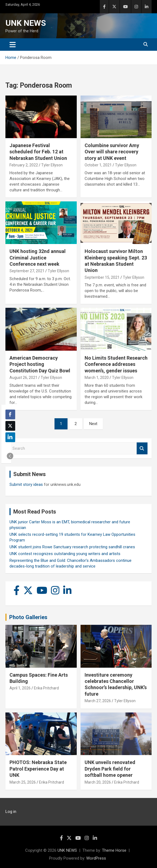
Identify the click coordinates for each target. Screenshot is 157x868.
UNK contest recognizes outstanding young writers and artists (65, 554)
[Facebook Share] (10, 414)
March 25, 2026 (23, 782)
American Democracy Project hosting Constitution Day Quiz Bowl (40, 364)
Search (142, 449)
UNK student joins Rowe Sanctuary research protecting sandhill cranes (72, 547)
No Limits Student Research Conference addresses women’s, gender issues (116, 364)
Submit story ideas (26, 484)
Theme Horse (114, 850)
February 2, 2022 (24, 165)
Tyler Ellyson (52, 165)
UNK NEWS (26, 23)
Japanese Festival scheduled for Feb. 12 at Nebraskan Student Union (38, 152)
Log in (11, 812)
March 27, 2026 (98, 701)
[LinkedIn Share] (10, 437)
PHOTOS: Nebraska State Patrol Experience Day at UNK (38, 769)
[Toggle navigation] (13, 45)
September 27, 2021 (27, 271)
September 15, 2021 (102, 277)
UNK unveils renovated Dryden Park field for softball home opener (110, 769)
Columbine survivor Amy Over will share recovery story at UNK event (112, 152)
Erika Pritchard (46, 688)
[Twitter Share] (10, 426)
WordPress (96, 858)
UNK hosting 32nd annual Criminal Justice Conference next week (38, 258)
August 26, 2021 (23, 378)
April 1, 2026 (20, 688)
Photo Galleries (28, 617)
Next (93, 424)
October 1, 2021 (98, 165)
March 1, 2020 (97, 378)
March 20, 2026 (98, 782)
